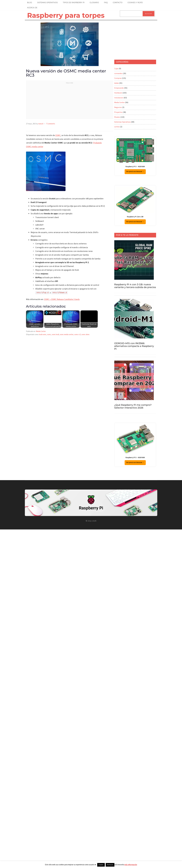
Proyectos (118, 112)
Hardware (118, 93)
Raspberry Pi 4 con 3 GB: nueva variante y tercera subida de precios (135, 286)
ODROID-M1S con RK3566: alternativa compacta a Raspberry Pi (134, 346)
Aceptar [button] (101, 865)
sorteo (117, 127)
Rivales (117, 117)
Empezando (119, 88)
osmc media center (67, 335)
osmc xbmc (86, 335)
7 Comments (51, 124)
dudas (117, 83)
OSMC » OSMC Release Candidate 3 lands (62, 299)
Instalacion (119, 98)
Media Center (41, 331)
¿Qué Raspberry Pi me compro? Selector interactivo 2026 (133, 406)
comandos (118, 73)
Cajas (116, 69)
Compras (118, 78)
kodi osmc (43, 335)
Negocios (118, 107)
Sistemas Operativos (123, 122)
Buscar (148, 14)
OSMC (58, 135)
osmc (49, 335)
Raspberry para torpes (66, 15)
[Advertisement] (72, 101)
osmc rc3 (78, 335)
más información (131, 865)
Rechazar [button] (110, 865)
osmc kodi (55, 335)
